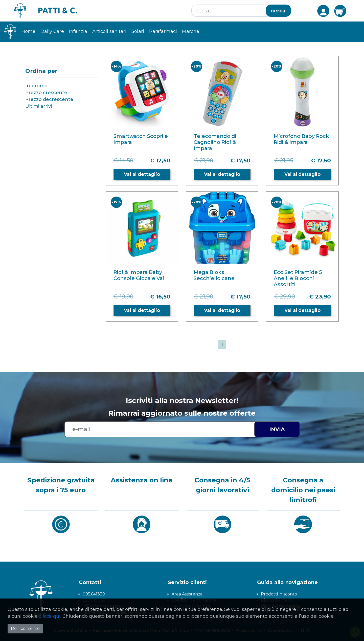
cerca (278, 11)
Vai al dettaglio (142, 174)
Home (28, 31)
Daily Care (52, 31)
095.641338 (94, 594)
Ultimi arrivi (39, 106)
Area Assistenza (187, 594)
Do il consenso (25, 628)
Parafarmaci (163, 31)
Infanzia (78, 31)
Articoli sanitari (109, 31)
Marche (191, 31)
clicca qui (50, 616)
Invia (277, 429)
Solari (138, 31)
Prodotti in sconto (279, 594)
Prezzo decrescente (49, 99)
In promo (36, 86)
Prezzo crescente (46, 93)
